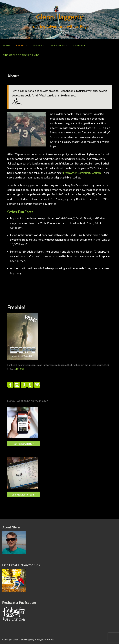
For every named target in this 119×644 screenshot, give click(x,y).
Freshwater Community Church (82, 172)
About (21, 45)
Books (39, 45)
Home (7, 45)
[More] (20, 368)
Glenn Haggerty (60, 17)
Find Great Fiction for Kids (21, 55)
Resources (59, 45)
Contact (81, 45)
